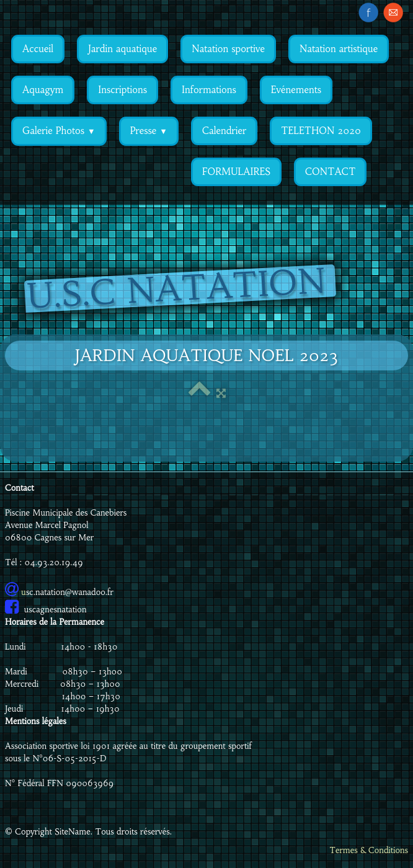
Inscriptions (122, 90)
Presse (149, 131)
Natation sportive (228, 49)
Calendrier (224, 131)
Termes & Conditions (369, 850)
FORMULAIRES (236, 172)
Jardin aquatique (122, 49)
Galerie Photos (59, 131)
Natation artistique (339, 49)
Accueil (38, 49)
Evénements (296, 90)
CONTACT (330, 172)
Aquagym (43, 90)
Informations (209, 90)
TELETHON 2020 (321, 131)
